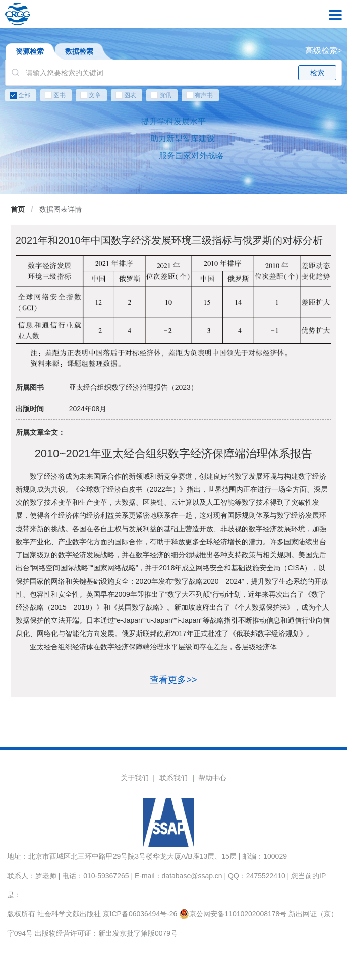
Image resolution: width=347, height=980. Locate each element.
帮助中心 (212, 778)
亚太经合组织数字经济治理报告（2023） (133, 387)
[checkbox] (173, 97)
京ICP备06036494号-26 (140, 914)
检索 (317, 73)
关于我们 (135, 778)
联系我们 (173, 778)
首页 (18, 209)
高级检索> (324, 51)
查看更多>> (173, 680)
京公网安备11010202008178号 (233, 914)
